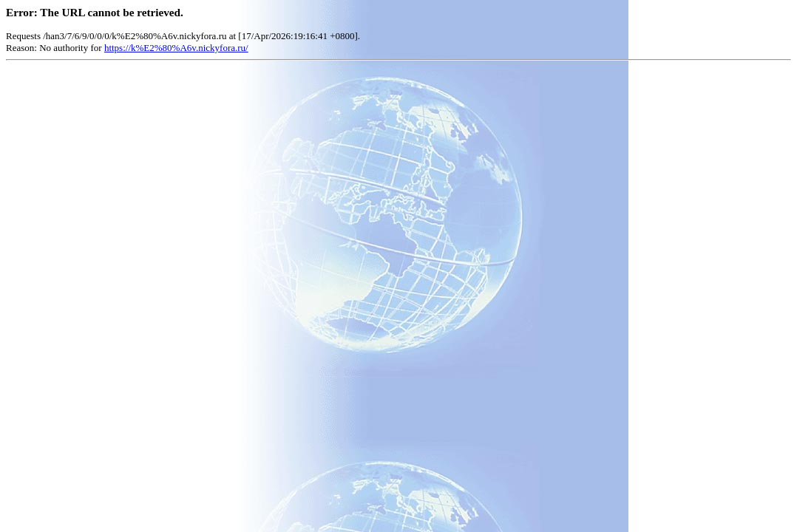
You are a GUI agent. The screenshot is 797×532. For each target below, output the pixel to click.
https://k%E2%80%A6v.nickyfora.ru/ (176, 48)
